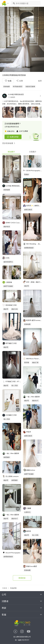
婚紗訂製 (35, 362)
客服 (22, 615)
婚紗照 (6, 309)
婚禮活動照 (28, 210)
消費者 (22, 601)
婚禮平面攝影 (8, 286)
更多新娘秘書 (9, 143)
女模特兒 (27, 512)
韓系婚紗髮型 (18, 86)
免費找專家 (13, 137)
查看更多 (22, 578)
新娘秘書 (7, 86)
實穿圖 (27, 362)
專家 (22, 608)
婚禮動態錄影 (8, 557)
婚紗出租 (15, 309)
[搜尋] (13, 3)
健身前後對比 (8, 262)
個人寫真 (15, 385)
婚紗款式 (15, 518)
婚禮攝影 (7, 457)
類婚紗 (27, 174)
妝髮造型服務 (30, 86)
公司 (22, 594)
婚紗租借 (7, 227)
